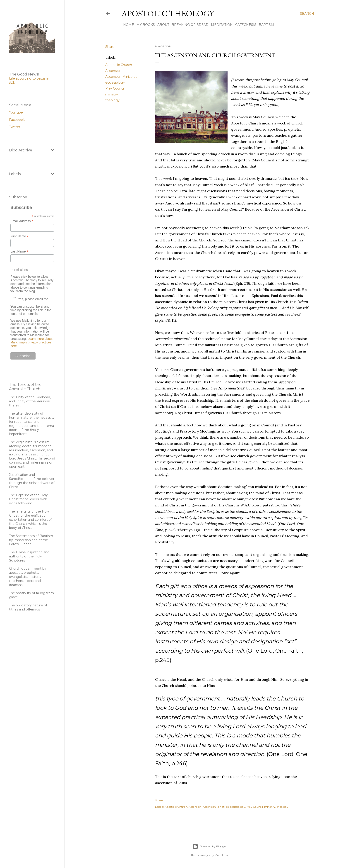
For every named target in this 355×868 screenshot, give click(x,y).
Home (127, 25)
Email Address (22, 221)
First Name (20, 236)
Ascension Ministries (121, 77)
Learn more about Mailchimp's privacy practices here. (31, 342)
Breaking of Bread (188, 25)
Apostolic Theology (168, 13)
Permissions (19, 270)
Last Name (19, 252)
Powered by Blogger (210, 846)
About (162, 25)
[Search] (307, 14)
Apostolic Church (119, 65)
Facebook (17, 120)
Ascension (113, 71)
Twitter (15, 127)
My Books (144, 25)
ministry (112, 94)
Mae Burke (222, 855)
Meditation (220, 25)
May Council (115, 88)
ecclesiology (115, 83)
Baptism (265, 25)
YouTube (16, 112)
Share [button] (110, 47)
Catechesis (244, 25)
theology (112, 100)
